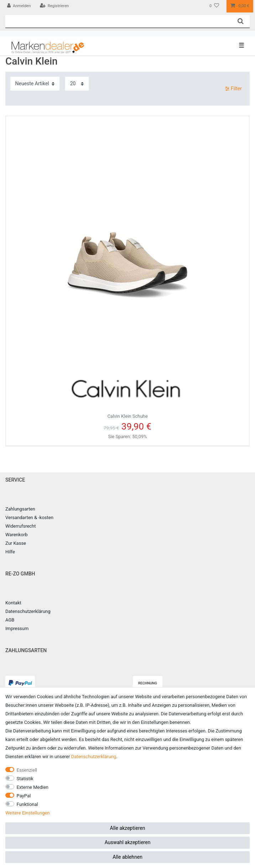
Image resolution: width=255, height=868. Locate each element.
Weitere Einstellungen (28, 813)
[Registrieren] (54, 6)
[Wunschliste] (214, 6)
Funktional (27, 804)
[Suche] (241, 21)
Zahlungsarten (20, 509)
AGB (10, 620)
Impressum (17, 628)
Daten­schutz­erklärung (94, 757)
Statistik (25, 779)
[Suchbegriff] (118, 21)
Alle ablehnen (127, 857)
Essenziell (27, 770)
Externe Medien (33, 787)
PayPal (24, 796)
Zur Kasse (16, 543)
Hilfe (10, 552)
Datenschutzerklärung (28, 611)
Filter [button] (233, 89)
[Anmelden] (19, 6)
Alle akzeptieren (128, 828)
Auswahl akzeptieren (128, 842)
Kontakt (13, 603)
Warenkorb (16, 535)
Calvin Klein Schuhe (127, 391)
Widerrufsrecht (21, 526)
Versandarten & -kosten (29, 517)
